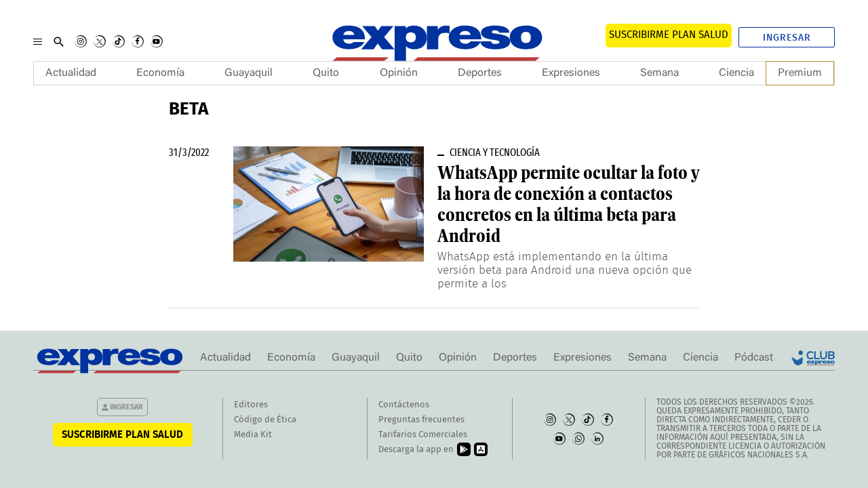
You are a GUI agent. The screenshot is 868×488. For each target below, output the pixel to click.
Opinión (399, 73)
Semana (659, 73)
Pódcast (754, 358)
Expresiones (571, 73)
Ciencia (736, 73)
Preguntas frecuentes (421, 420)
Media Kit (253, 435)
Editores (251, 405)
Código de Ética (265, 420)
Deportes (480, 73)
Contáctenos (404, 405)
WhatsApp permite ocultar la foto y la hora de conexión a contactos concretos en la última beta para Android (568, 204)
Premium (800, 73)
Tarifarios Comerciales (423, 435)
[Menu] (38, 41)
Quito (326, 73)
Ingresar (787, 38)
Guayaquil (249, 73)
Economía (160, 73)
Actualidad (71, 73)
